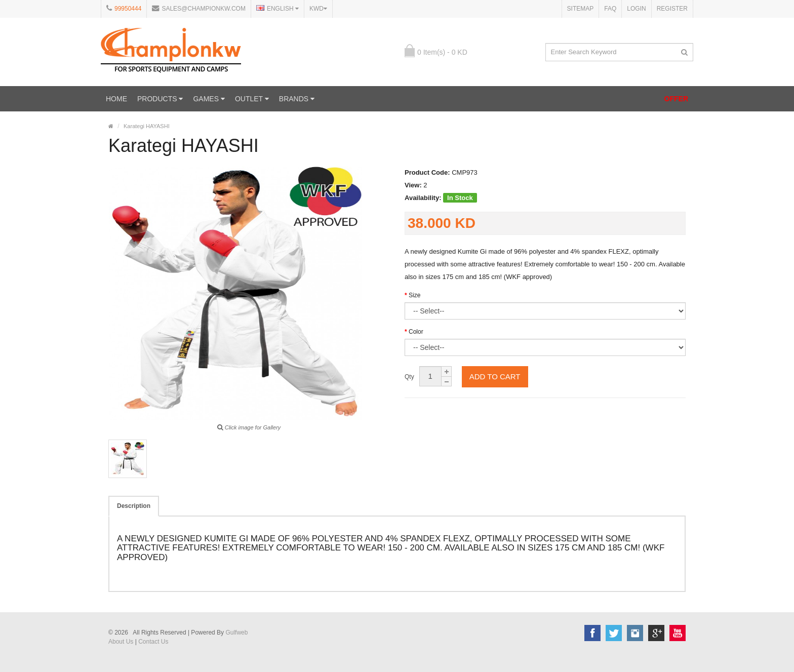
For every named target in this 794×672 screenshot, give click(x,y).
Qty (409, 377)
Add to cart (495, 377)
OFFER (676, 99)
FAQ (610, 9)
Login (636, 9)
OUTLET (252, 99)
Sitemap (581, 9)
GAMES (209, 99)
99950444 (128, 9)
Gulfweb (236, 633)
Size (414, 295)
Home (116, 99)
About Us (121, 642)
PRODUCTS (160, 99)
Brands (297, 99)
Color (416, 332)
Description (134, 506)
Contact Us (153, 642)
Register (672, 9)
